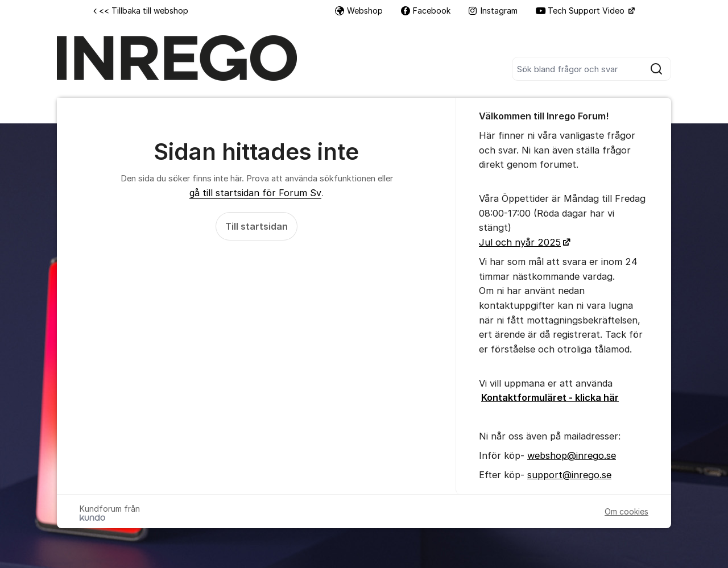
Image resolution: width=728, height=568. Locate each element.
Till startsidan (257, 226)
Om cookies (626, 511)
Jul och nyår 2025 (520, 242)
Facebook (426, 11)
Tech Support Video (581, 11)
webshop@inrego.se (572, 455)
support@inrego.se (569, 475)
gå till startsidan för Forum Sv (255, 193)
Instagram (493, 11)
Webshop (359, 11)
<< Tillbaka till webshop (141, 11)
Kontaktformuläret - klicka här (550, 397)
